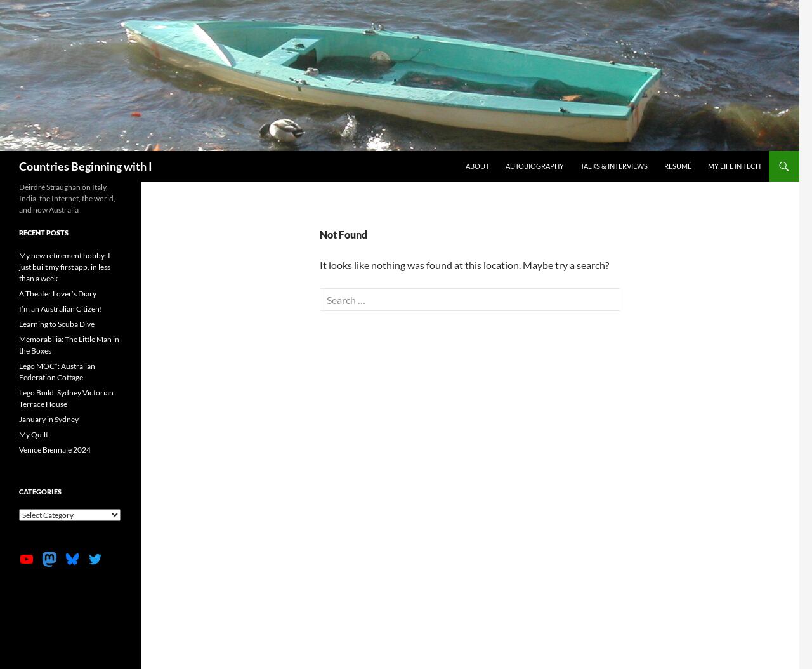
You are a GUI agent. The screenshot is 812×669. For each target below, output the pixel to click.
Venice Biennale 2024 (55, 450)
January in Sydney (49, 419)
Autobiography (535, 166)
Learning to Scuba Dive (57, 324)
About (477, 166)
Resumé (678, 166)
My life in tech (734, 166)
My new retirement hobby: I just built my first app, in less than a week (65, 267)
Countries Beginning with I (86, 166)
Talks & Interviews (614, 166)
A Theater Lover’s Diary (58, 294)
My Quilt (34, 434)
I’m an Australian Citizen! (61, 309)
